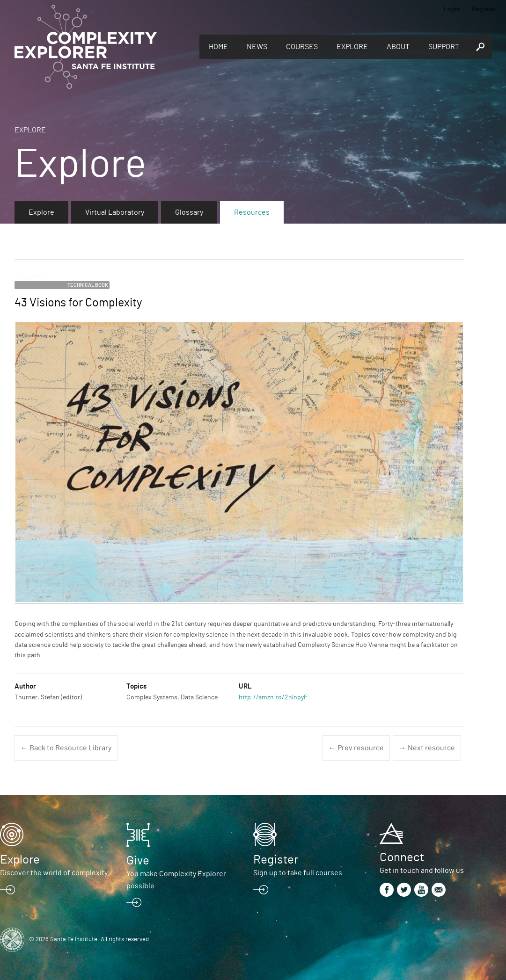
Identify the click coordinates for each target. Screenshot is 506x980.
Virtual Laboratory (115, 212)
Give (138, 861)
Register (484, 9)
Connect (402, 857)
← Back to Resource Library (66, 748)
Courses (302, 47)
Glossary (189, 212)
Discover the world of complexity (54, 873)
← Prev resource (356, 748)
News (257, 47)
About (398, 47)
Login (452, 9)
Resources (252, 212)
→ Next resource (427, 748)
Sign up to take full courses (298, 873)
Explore (352, 47)
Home (218, 47)
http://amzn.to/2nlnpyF (273, 697)
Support (444, 47)
